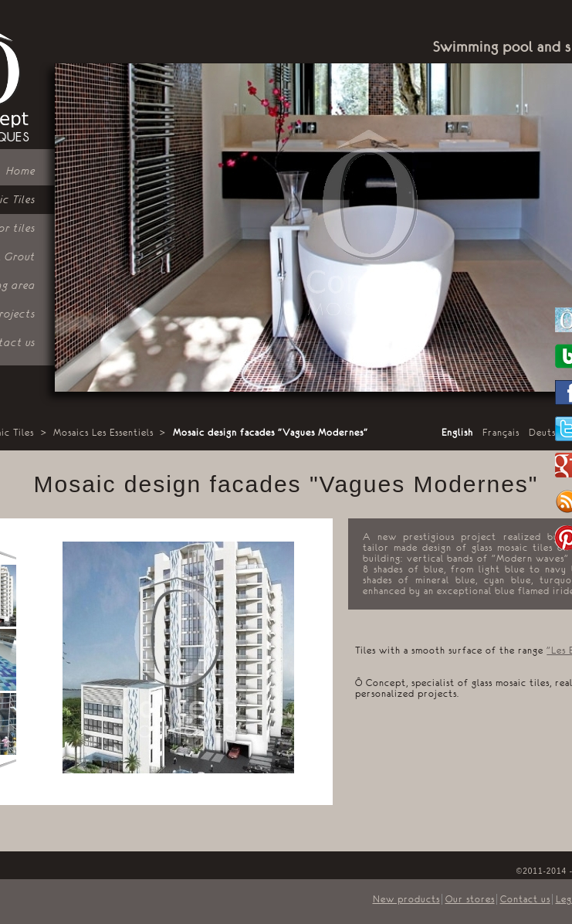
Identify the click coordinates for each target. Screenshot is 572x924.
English (457, 433)
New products (406, 899)
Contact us (525, 899)
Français (501, 433)
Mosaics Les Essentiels (103, 433)
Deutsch (548, 433)
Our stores (470, 899)
